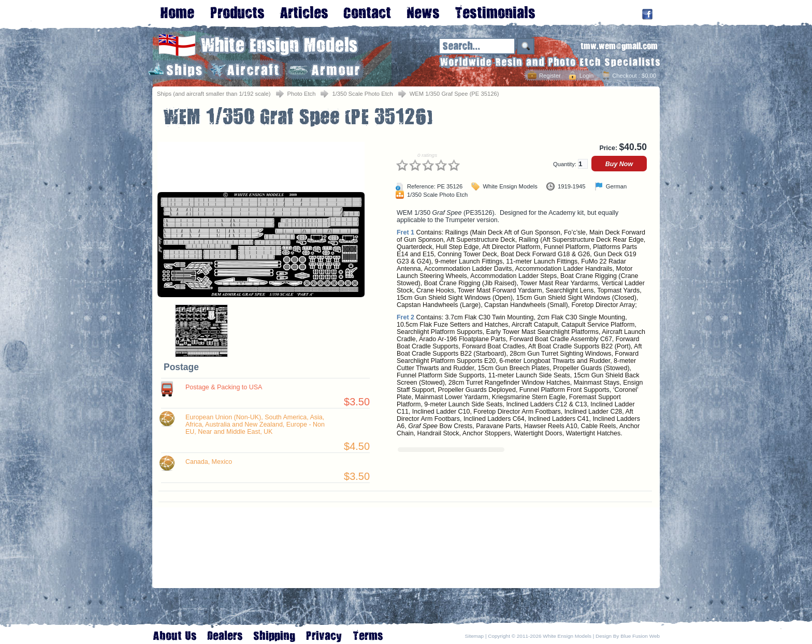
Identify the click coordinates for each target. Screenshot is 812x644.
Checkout (624, 76)
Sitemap (475, 636)
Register (550, 76)
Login (586, 76)
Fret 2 (405, 317)
